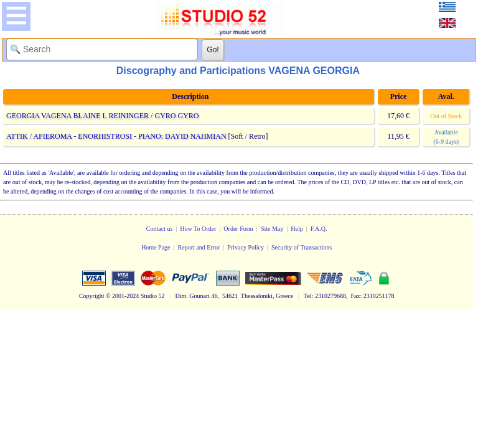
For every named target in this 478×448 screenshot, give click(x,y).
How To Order (198, 229)
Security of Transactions (302, 247)
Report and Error (199, 247)
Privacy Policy (246, 247)
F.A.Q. (319, 229)
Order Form (238, 229)
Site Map (272, 229)
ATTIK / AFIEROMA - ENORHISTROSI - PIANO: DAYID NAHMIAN (116, 136)
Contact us (160, 229)
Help (297, 229)
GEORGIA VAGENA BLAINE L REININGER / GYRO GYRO (102, 116)
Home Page (156, 247)
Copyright (92, 296)
